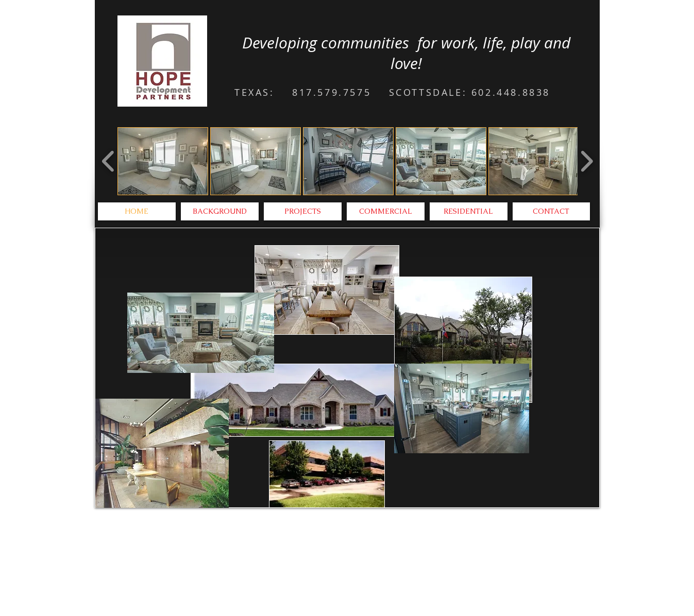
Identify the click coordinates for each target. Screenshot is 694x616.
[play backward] (108, 161)
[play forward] (587, 161)
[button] (163, 161)
